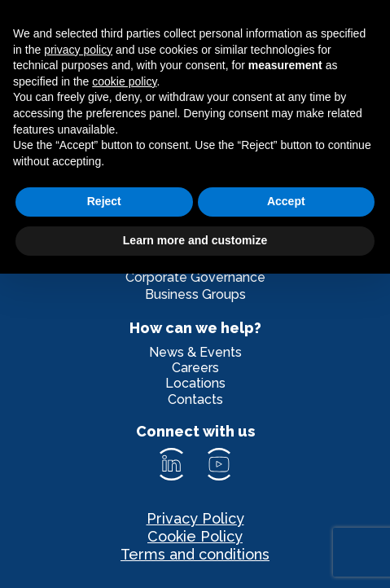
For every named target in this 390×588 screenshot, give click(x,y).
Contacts (195, 399)
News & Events (195, 352)
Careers (195, 368)
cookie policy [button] (124, 81)
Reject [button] (104, 201)
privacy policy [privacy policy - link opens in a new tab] (78, 50)
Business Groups (195, 294)
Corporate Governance (195, 277)
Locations (195, 383)
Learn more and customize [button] (195, 240)
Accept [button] (286, 201)
